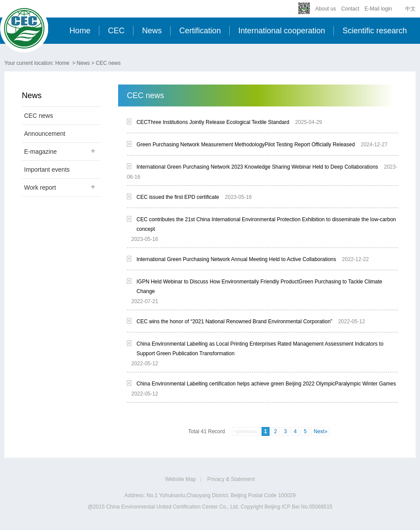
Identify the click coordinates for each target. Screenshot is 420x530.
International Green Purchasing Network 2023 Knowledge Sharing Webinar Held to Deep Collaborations (257, 167)
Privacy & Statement (231, 479)
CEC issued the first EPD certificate (178, 197)
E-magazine (40, 152)
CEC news (108, 63)
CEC (116, 31)
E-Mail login (378, 9)
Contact (350, 9)
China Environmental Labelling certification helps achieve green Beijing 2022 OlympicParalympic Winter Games (266, 384)
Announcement (45, 134)
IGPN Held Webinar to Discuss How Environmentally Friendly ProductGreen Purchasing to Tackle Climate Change (259, 286)
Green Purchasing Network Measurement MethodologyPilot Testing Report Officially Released (246, 145)
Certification (200, 31)
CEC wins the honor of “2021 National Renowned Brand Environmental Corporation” (234, 322)
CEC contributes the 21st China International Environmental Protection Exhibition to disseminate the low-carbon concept (266, 224)
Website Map (181, 479)
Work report (40, 187)
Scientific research (375, 31)
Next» (320, 431)
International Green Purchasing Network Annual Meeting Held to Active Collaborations (236, 259)
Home (80, 31)
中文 (410, 9)
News (152, 31)
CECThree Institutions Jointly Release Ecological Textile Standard (213, 122)
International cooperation (282, 31)
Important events (47, 170)
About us (326, 9)
